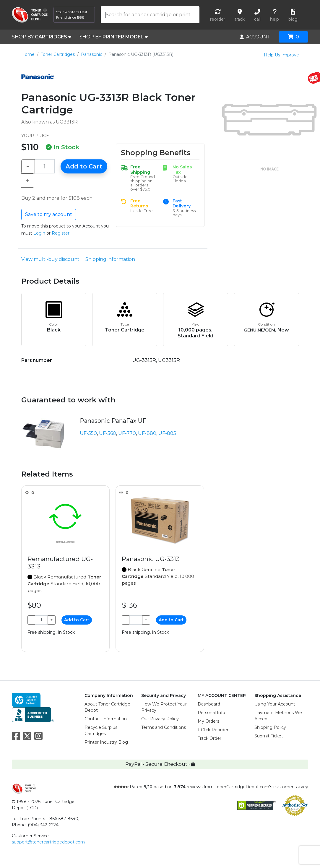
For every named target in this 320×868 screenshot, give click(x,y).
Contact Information (106, 719)
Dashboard (209, 704)
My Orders (208, 721)
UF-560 (108, 433)
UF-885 (167, 433)
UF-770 (127, 433)
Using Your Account (275, 704)
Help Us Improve (281, 55)
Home (28, 54)
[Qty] (45, 166)
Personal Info (211, 713)
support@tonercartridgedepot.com (48, 842)
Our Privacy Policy (160, 719)
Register (61, 233)
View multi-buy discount (50, 259)
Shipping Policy (270, 727)
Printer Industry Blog (106, 742)
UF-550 (88, 433)
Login (39, 233)
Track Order (209, 738)
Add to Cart (84, 166)
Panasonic (92, 54)
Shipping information (110, 259)
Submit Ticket (269, 736)
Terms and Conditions (164, 727)
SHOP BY (42, 37)
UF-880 (147, 433)
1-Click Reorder (213, 730)
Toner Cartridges (58, 54)
